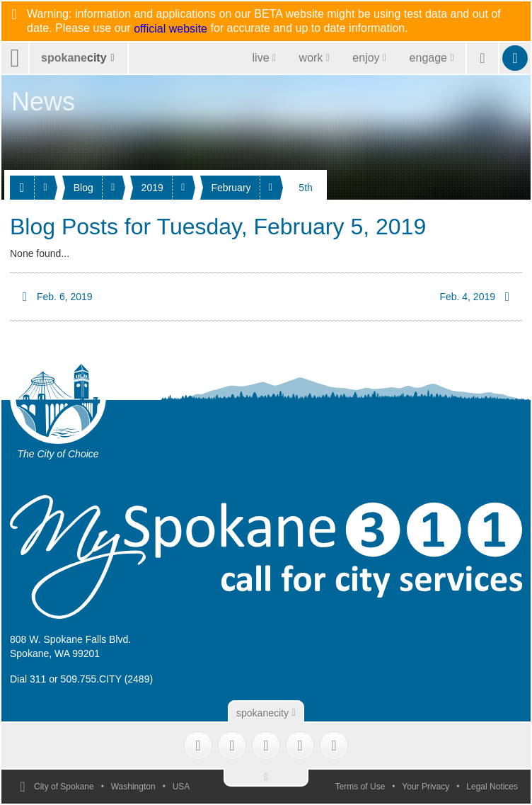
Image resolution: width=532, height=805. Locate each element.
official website (170, 29)
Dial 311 (28, 679)
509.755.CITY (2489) (107, 679)
